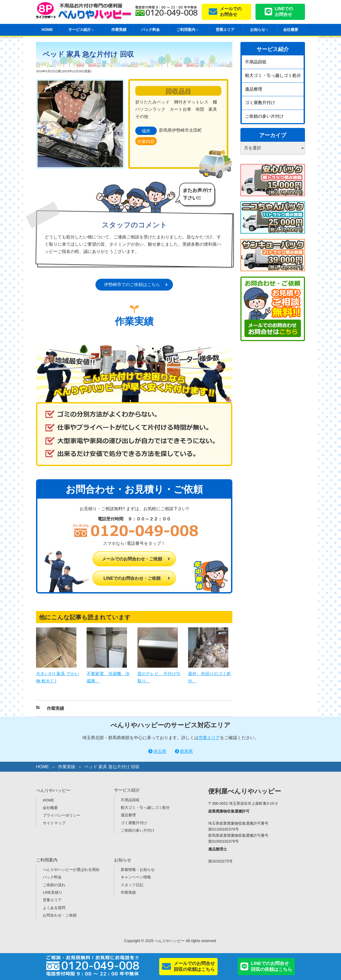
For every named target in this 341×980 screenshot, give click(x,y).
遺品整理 (254, 89)
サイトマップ (54, 823)
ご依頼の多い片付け (264, 116)
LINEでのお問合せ (284, 12)
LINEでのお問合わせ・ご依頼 (132, 578)
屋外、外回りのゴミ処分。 (209, 673)
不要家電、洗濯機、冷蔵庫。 (108, 673)
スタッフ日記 (132, 885)
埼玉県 (160, 751)
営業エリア (225, 30)
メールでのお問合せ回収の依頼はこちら (194, 966)
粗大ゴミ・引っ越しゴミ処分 (273, 75)
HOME (47, 30)
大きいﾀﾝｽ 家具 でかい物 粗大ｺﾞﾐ (58, 673)
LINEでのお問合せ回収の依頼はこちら (271, 966)
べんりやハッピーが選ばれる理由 (71, 870)
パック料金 (150, 30)
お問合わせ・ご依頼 (60, 915)
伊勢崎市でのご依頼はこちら (132, 285)
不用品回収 (256, 62)
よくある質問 (54, 908)
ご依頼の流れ (54, 885)
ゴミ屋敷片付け (260, 103)
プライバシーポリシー (62, 815)
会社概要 (291, 30)
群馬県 (186, 751)
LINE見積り (53, 892)
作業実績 (119, 30)
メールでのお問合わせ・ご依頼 (132, 559)
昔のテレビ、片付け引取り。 (159, 673)
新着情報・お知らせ (138, 870)
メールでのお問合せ (231, 12)
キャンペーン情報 (136, 877)
